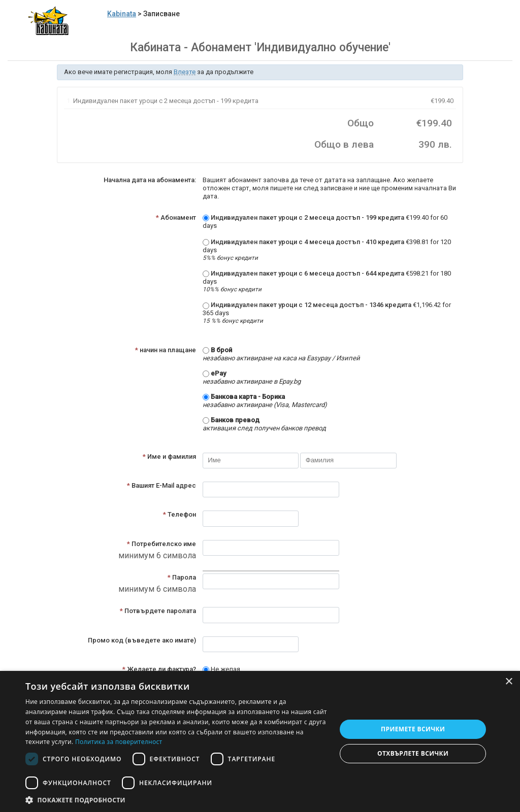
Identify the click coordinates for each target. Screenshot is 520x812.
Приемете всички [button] (413, 729)
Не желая (221, 669)
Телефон (180, 514)
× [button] (509, 682)
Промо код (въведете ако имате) (142, 640)
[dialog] (260, 741)
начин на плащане (166, 350)
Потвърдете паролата (158, 611)
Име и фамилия (169, 456)
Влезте (185, 72)
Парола (182, 577)
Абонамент (176, 217)
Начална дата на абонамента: (150, 180)
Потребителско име (161, 544)
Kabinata (122, 14)
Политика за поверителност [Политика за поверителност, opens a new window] (119, 742)
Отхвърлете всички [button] (413, 753)
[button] (176, 800)
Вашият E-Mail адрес (161, 485)
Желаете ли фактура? (159, 669)
